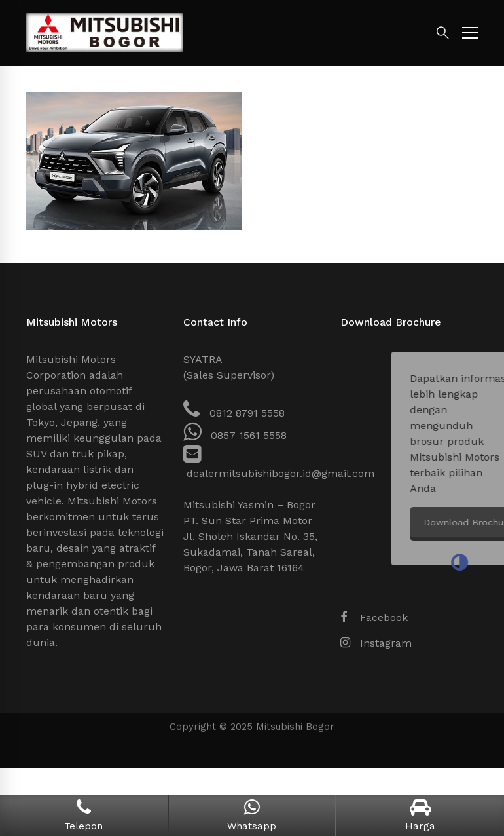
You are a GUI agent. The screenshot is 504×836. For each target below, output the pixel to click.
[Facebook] (374, 618)
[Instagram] (376, 643)
